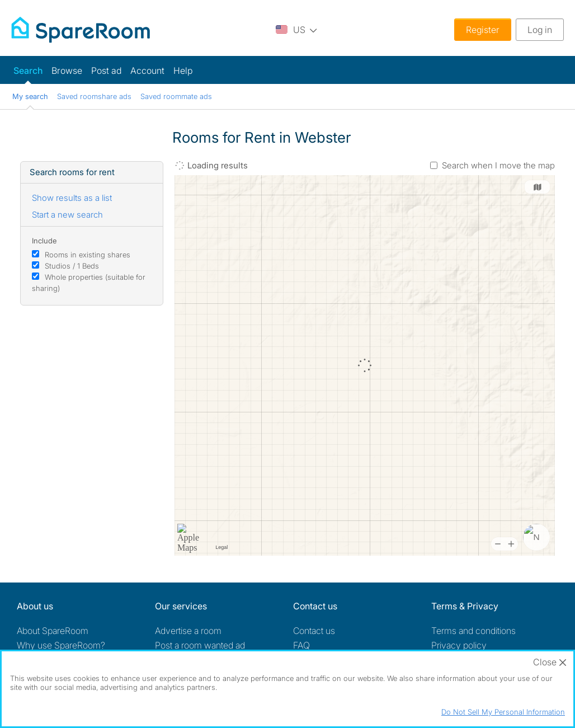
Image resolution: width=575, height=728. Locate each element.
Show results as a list (72, 198)
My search (30, 96)
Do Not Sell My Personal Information (503, 712)
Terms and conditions (473, 631)
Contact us (314, 631)
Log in (540, 30)
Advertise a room (188, 631)
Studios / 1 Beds (72, 266)
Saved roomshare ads (94, 96)
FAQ (301, 645)
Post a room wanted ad (200, 645)
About (53, 631)
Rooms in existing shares (88, 255)
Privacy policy (459, 645)
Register (483, 30)
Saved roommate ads (176, 96)
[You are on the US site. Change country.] (296, 29)
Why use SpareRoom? (61, 645)
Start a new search (67, 215)
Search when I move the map (498, 165)
